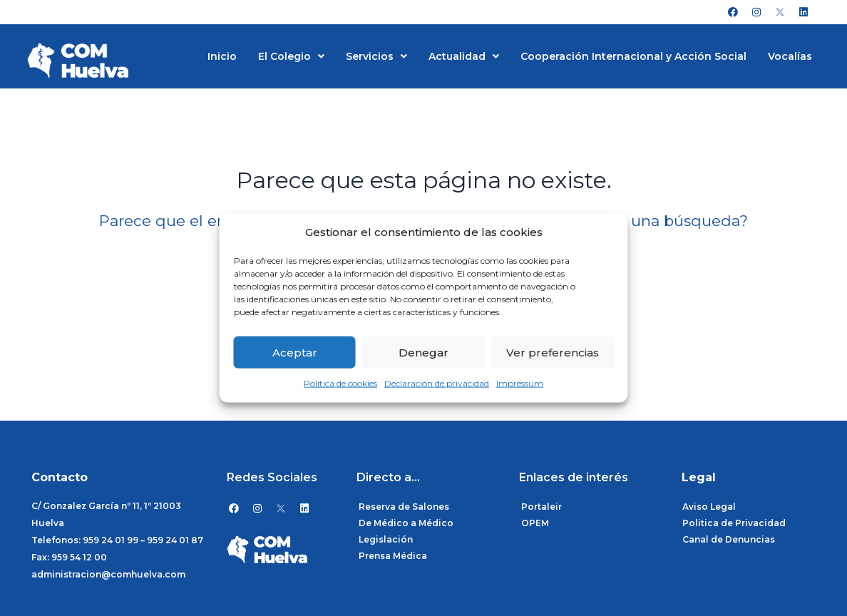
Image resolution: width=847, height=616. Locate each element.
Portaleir (541, 507)
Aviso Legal (709, 507)
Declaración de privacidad (437, 383)
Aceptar (295, 353)
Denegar (423, 353)
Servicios (376, 56)
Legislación (386, 539)
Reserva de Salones (404, 507)
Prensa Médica (393, 556)
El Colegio (291, 56)
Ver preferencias (553, 353)
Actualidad (464, 56)
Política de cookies (340, 383)
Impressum (520, 383)
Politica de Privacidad (734, 523)
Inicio (222, 56)
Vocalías (790, 56)
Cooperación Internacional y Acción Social (633, 56)
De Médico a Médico (406, 523)
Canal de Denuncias (729, 539)
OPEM (535, 523)
